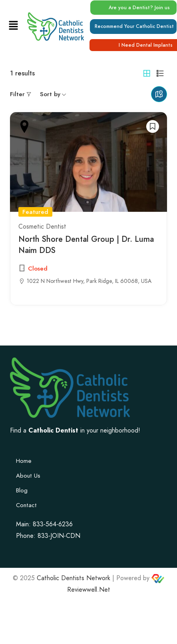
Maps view (159, 94)
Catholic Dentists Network (74, 578)
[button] (13, 26)
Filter (17, 94)
